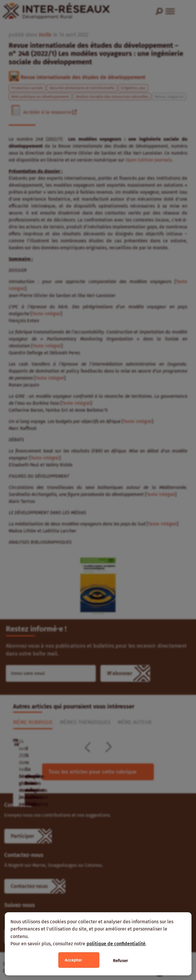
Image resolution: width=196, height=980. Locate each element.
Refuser (121, 961)
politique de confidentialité (116, 944)
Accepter (73, 960)
